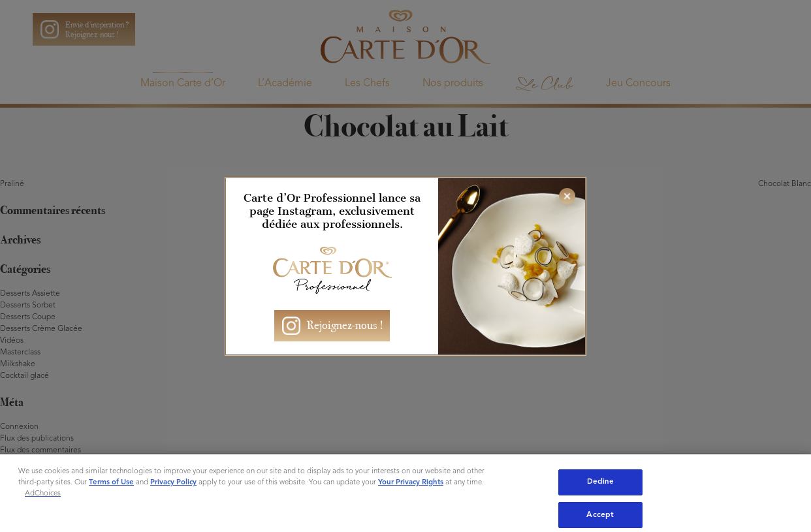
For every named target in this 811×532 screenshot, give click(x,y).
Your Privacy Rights (411, 482)
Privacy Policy (173, 482)
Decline (601, 482)
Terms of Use (111, 482)
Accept (600, 515)
